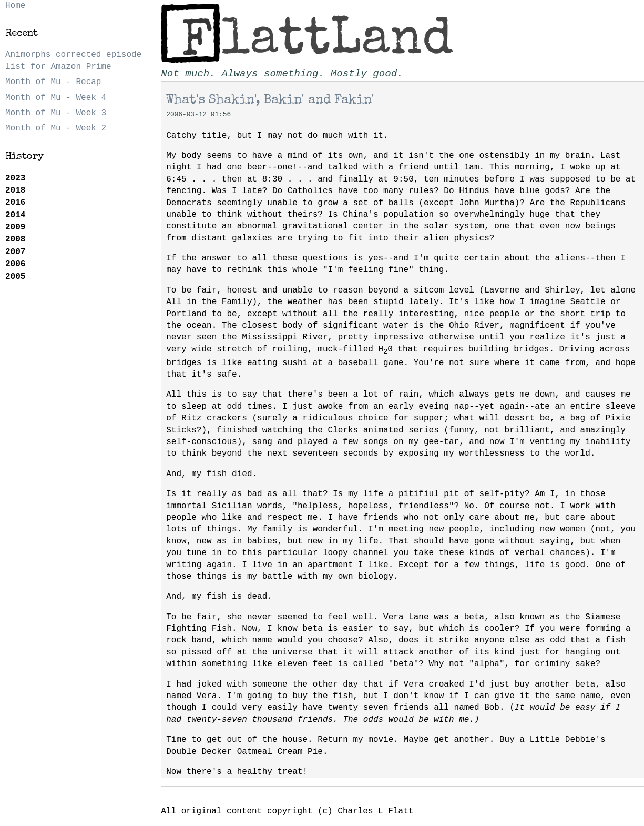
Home (15, 6)
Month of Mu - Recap (53, 82)
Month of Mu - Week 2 (56, 128)
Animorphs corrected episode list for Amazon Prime (73, 61)
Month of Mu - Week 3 (56, 113)
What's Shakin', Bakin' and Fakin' (270, 100)
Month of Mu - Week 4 (56, 98)
